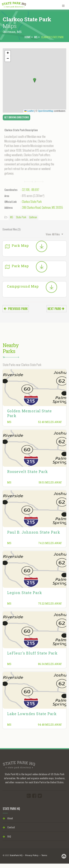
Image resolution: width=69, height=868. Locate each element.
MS (19, 32)
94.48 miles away (50, 725)
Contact (9, 827)
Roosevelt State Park (28, 471)
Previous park (16, 309)
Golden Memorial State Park (29, 413)
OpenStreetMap (45, 111)
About (8, 818)
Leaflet (29, 111)
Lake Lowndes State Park (32, 714)
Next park (56, 309)
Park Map (17, 245)
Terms (44, 856)
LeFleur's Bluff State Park (32, 653)
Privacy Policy (32, 856)
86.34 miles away (50, 664)
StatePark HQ (16, 856)
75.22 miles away (50, 604)
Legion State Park (25, 593)
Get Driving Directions (17, 117)
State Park (21, 217)
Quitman (33, 217)
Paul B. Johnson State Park (34, 532)
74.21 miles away (50, 543)
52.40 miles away (50, 422)
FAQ (7, 836)
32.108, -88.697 (31, 190)
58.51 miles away (50, 482)
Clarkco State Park (32, 202)
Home (28, 37)
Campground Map (23, 286)
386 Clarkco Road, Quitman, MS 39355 (42, 207)
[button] (35, 80)
